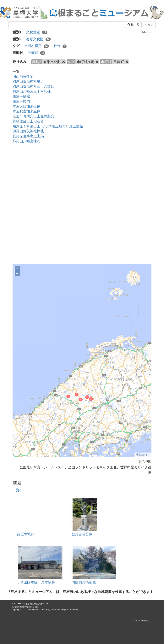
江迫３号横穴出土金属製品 (33, 116)
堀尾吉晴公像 (82, 534)
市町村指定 (37, 46)
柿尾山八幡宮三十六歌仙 (32, 91)
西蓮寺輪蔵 (21, 96)
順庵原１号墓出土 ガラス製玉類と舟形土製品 (48, 126)
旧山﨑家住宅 (23, 77)
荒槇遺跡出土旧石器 (28, 121)
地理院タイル (143, 455)
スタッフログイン (142, 620)
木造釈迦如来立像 (26, 111)
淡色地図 (143, 461)
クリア (149, 25)
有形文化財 (38, 39)
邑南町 (37, 53)
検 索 (133, 25)
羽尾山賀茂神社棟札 (28, 131)
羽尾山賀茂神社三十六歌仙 (33, 86)
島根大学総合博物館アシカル (25, 607)
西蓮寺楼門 (21, 101)
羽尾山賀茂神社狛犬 (28, 81)
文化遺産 (37, 32)
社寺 (60, 46)
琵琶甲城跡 (25, 534)
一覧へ (18, 490)
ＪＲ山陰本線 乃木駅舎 (36, 582)
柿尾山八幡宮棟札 (26, 141)
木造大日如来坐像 (26, 106)
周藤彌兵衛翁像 (84, 582)
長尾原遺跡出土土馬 (28, 136)
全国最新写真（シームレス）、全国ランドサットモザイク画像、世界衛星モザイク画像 (84, 470)
